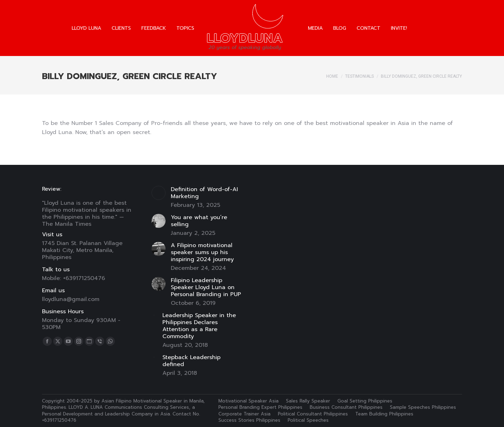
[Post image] (159, 193)
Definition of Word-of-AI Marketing (204, 193)
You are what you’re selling (199, 221)
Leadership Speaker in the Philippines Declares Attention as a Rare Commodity (199, 326)
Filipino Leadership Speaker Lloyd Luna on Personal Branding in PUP (206, 287)
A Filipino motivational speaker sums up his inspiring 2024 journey (202, 252)
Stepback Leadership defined (191, 361)
